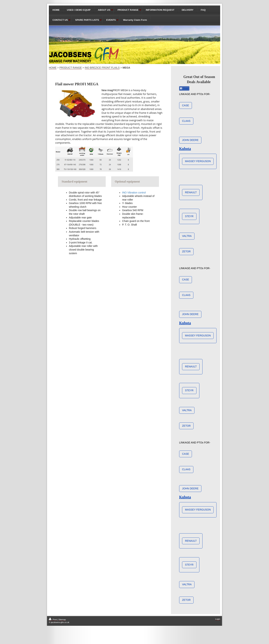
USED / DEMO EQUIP (79, 10)
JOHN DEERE (190, 140)
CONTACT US (60, 20)
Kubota (185, 149)
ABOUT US (104, 10)
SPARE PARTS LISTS (87, 20)
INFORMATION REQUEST (160, 10)
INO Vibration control (134, 193)
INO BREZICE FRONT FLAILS (102, 68)
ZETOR (186, 251)
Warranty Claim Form (135, 20)
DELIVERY (188, 10)
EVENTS (111, 20)
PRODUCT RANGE (128, 10)
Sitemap (62, 620)
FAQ (203, 10)
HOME (56, 10)
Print (53, 620)
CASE (186, 105)
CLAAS (186, 121)
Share (184, 88)
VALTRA (187, 236)
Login (218, 619)
